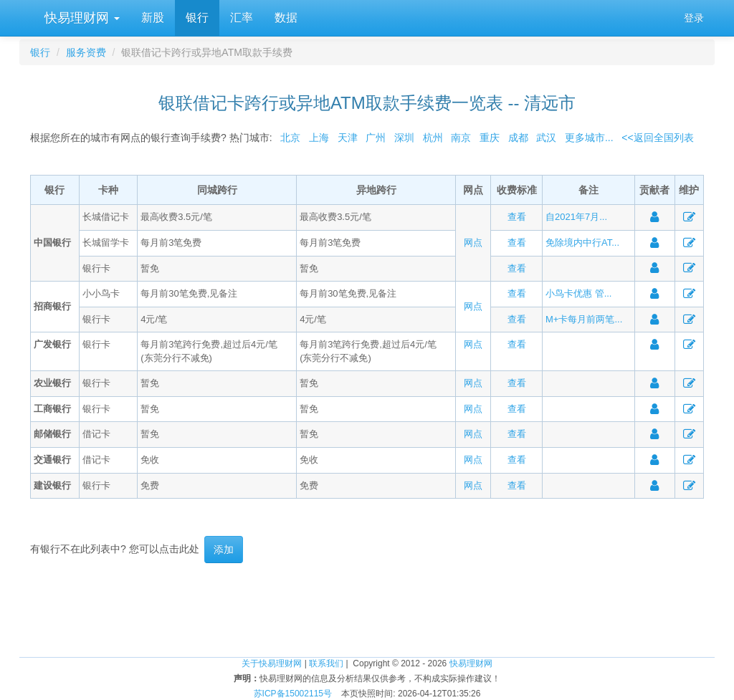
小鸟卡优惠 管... (578, 293)
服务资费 (86, 52)
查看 (517, 217)
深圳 (404, 138)
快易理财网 (80, 18)
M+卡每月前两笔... (584, 319)
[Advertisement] (367, 610)
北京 (290, 138)
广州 (376, 138)
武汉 (546, 138)
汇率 (242, 18)
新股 (153, 18)
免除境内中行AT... (582, 243)
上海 (319, 138)
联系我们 (326, 663)
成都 (518, 138)
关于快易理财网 (272, 663)
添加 (224, 550)
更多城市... (586, 138)
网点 (473, 243)
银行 (197, 18)
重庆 (490, 138)
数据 (286, 18)
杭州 (433, 138)
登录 (694, 18)
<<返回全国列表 (657, 138)
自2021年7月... (576, 217)
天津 (348, 138)
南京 (461, 138)
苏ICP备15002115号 (293, 694)
